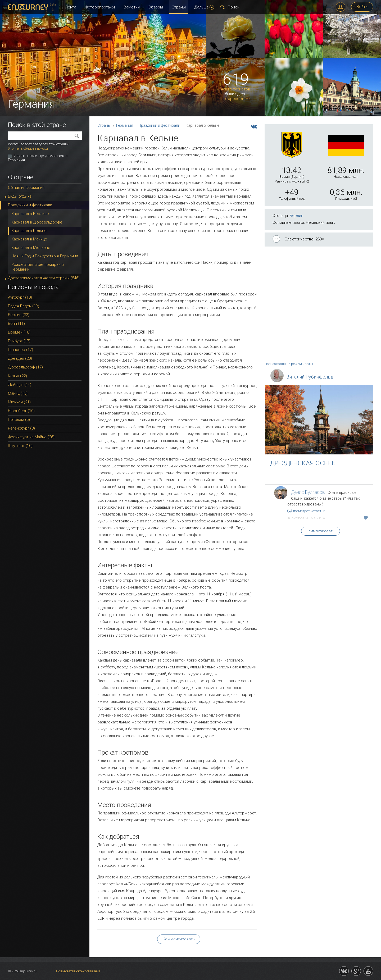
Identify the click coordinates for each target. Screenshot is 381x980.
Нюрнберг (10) (21, 411)
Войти (362, 7)
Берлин (296, 216)
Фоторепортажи (100, 7)
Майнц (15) (18, 393)
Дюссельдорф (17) (25, 367)
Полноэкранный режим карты (289, 364)
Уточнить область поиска (28, 149)
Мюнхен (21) (19, 402)
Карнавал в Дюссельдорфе (37, 222)
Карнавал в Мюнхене (31, 248)
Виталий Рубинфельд (310, 377)
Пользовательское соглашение (78, 971)
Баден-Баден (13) (24, 306)
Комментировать (321, 531)
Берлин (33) (19, 315)
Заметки (132, 7)
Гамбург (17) (19, 341)
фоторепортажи (236, 99)
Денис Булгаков (308, 492)
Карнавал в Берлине (30, 214)
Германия (125, 125)
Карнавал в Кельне (29, 231)
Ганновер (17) (21, 350)
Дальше (204, 7)
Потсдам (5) (19, 420)
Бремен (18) (19, 332)
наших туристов (235, 89)
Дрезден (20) (20, 358)
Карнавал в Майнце (29, 239)
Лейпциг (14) (20, 385)
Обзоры (156, 7)
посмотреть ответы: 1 (307, 511)
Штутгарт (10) (20, 446)
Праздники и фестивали (159, 125)
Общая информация (26, 188)
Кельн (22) (17, 376)
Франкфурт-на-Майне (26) (31, 437)
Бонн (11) (16, 323)
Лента (71, 7)
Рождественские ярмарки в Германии (38, 267)
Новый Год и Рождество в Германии (45, 256)
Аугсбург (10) (20, 297)
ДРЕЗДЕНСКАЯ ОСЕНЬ (303, 463)
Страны (179, 7)
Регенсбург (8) (21, 428)
